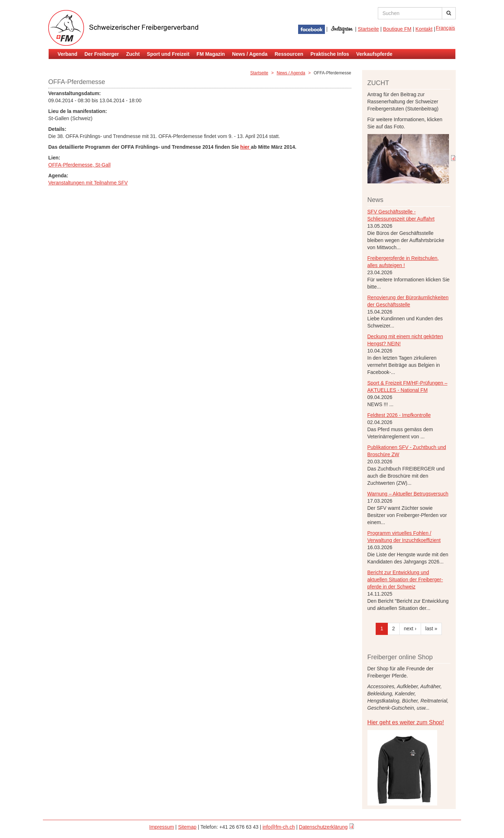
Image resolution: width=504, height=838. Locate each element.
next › (410, 628)
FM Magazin (211, 54)
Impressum (162, 827)
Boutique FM (397, 29)
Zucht (133, 54)
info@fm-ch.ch (278, 827)
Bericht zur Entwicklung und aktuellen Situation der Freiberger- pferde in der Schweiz (405, 580)
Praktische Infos (330, 54)
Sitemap (187, 827)
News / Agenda (250, 54)
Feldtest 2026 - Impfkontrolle (399, 415)
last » (431, 628)
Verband (67, 54)
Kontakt (424, 29)
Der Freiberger (102, 54)
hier (246, 147)
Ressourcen (289, 54)
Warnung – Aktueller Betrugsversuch (408, 494)
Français (445, 28)
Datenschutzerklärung (323, 827)
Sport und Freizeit (168, 54)
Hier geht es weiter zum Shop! (406, 722)
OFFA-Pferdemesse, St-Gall (79, 165)
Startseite (368, 29)
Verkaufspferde (374, 54)
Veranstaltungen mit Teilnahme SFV (88, 183)
